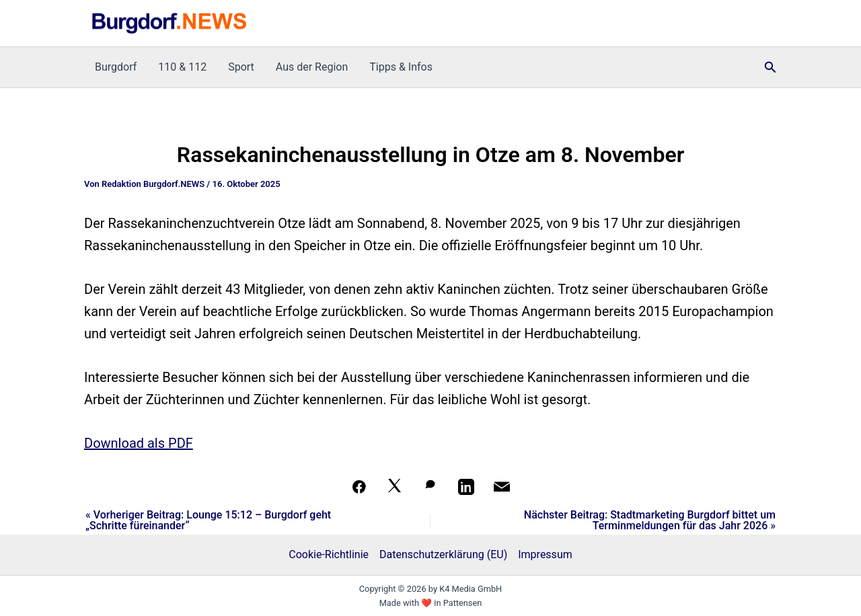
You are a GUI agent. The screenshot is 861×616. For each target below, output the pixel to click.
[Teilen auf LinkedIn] (466, 487)
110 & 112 (182, 67)
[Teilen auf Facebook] (359, 487)
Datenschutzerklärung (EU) (443, 554)
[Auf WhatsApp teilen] (430, 487)
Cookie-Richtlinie (329, 554)
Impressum (545, 554)
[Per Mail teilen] (502, 487)
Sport (241, 67)
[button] (771, 68)
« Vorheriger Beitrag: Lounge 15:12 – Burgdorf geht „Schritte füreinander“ (208, 521)
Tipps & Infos (401, 67)
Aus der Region (312, 67)
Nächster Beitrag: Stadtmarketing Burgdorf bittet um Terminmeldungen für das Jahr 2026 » (650, 521)
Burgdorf (116, 67)
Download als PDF (139, 443)
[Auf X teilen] (395, 487)
